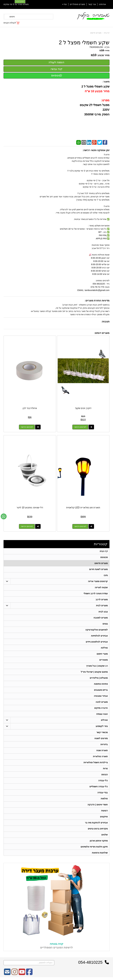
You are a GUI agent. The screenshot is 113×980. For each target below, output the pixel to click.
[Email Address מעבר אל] (7, 974)
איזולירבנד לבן (30, 408)
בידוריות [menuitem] (104, 744)
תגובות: (105, 322)
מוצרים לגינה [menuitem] (102, 702)
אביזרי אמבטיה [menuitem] (101, 696)
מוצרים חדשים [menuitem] (101, 563)
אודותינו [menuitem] (102, 4)
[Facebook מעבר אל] (29, 974)
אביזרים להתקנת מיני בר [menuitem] (96, 823)
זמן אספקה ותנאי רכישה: (96, 150)
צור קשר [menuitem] (92, 4)
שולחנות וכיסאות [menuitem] (100, 853)
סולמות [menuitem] (104, 798)
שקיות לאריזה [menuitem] (101, 587)
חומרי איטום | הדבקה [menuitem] (98, 805)
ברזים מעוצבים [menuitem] (101, 690)
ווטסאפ (57, 75)
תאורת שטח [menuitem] (102, 750)
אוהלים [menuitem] (104, 720)
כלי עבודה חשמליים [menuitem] (99, 786)
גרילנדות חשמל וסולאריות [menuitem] (96, 762)
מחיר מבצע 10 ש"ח (97, 91)
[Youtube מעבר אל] (22, 974)
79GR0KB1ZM (96, 47)
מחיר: (104, 50)
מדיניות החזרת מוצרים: (97, 301)
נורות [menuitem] (105, 768)
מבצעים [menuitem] (104, 557)
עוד (65, 4)
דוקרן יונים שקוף (83, 408)
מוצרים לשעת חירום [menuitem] (99, 569)
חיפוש (12, 17)
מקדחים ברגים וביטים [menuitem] (98, 829)
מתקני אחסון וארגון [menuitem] (99, 841)
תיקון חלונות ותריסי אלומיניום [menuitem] (94, 847)
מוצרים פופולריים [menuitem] (77, 4)
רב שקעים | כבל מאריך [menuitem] (97, 666)
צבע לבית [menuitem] (103, 612)
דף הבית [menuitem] (104, 551)
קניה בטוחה (56, 944)
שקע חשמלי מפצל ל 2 (84, 43)
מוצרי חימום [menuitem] (102, 654)
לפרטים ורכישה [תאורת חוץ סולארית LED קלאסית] (80, 526)
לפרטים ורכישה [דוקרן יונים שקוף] (80, 427)
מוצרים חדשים (96, 33)
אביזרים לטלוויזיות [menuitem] (99, 636)
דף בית (107, 33)
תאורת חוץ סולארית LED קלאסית (83, 508)
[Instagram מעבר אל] (15, 974)
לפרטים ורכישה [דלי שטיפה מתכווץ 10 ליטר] (27, 526)
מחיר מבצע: (103, 55)
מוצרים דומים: (102, 333)
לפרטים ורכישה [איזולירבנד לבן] (27, 427)
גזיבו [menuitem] (106, 575)
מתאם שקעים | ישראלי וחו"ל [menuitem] (94, 672)
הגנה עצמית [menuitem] (102, 714)
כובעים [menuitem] (105, 774)
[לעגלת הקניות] (12, 23)
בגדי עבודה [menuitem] (103, 792)
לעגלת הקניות (10, 23)
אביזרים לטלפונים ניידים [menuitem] (97, 642)
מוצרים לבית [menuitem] (102, 605)
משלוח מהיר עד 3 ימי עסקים (16, 4)
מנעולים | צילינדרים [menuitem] (99, 678)
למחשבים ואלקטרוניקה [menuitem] (97, 630)
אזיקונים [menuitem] (104, 817)
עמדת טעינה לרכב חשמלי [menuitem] (96, 593)
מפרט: (105, 100)
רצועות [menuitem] (104, 811)
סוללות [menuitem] (104, 648)
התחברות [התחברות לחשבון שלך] (20, 2)
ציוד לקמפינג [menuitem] (102, 726)
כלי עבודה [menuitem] (103, 780)
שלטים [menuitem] (105, 835)
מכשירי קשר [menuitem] (102, 732)
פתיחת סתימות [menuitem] (101, 684)
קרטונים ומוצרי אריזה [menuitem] (98, 581)
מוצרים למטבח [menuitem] (101, 618)
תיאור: (106, 82)
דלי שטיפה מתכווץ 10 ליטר (30, 508)
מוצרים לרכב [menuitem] (102, 599)
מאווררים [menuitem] (104, 660)
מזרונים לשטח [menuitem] (101, 738)
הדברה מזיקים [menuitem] (101, 708)
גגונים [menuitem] (105, 624)
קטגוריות (101, 544)
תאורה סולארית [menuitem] (100, 756)
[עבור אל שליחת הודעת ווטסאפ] (4, 516)
